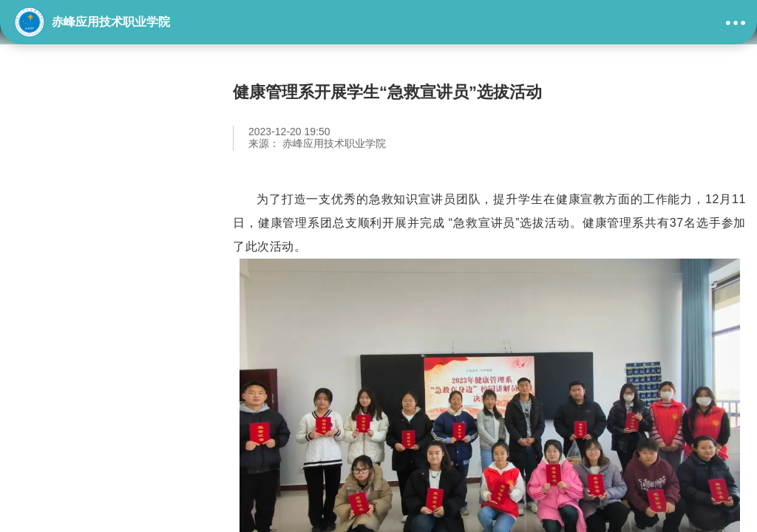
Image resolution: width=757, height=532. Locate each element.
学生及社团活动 (78, 255)
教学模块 (55, 180)
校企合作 (55, 293)
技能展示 (55, 217)
